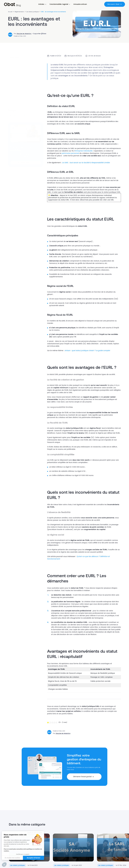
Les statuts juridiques (33, 12)
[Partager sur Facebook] (20, 115)
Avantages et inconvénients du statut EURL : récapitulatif (24, 103)
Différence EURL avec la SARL (22, 67)
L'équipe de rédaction (24, 34)
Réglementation (19, 12)
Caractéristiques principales (22, 77)
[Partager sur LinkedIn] (15, 115)
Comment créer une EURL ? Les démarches (22, 97)
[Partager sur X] (25, 115)
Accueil (10, 12)
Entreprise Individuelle (84, 151)
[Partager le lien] (10, 115)
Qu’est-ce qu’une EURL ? (20, 61)
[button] (26, 163)
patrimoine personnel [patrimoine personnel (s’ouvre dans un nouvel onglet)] (70, 153)
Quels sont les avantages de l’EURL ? (24, 87)
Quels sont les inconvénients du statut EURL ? (25, 91)
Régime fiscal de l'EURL (20, 83)
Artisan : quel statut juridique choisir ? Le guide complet (87, 351)
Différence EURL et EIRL (20, 70)
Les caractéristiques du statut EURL (23, 74)
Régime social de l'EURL (21, 80)
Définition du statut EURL (21, 64)
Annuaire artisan (80, 4)
